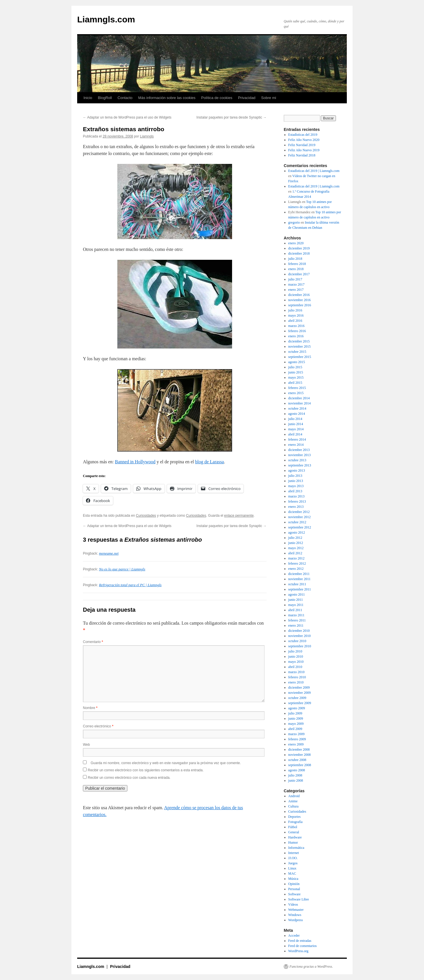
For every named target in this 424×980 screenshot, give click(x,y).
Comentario (93, 642)
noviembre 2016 (299, 300)
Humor (293, 843)
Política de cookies (217, 98)
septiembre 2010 (300, 646)
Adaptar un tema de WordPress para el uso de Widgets (127, 117)
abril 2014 (295, 434)
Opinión (294, 884)
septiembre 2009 (300, 703)
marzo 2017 (296, 284)
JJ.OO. (293, 858)
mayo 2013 (296, 486)
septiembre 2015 (300, 357)
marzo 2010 (296, 672)
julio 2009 (295, 713)
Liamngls (147, 136)
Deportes (294, 817)
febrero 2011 (297, 620)
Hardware (295, 837)
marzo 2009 (296, 734)
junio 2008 (296, 780)
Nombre (90, 708)
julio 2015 (295, 367)
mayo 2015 (296, 377)
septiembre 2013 (300, 465)
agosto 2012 (297, 532)
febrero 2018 (297, 264)
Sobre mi (269, 98)
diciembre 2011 (299, 574)
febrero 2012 (297, 563)
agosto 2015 (297, 362)
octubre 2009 (297, 698)
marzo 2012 (296, 558)
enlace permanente (239, 516)
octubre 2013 (297, 460)
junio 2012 (296, 543)
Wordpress (296, 920)
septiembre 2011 (300, 589)
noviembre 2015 (299, 346)
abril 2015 (295, 383)
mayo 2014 (296, 429)
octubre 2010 (297, 641)
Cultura (293, 806)
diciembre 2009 (299, 687)
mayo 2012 (296, 548)
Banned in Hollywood (135, 462)
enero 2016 (296, 336)
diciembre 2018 (299, 253)
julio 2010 (295, 651)
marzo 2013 (296, 496)
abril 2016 (295, 321)
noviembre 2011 (299, 579)
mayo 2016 (296, 315)
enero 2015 (296, 393)
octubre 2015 (297, 352)
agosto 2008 (297, 770)
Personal (294, 889)
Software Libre (299, 899)
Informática (296, 848)
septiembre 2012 (300, 527)
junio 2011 (296, 600)
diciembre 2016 (299, 295)
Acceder (294, 936)
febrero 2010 (297, 677)
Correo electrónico (98, 726)
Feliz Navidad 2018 (302, 155)
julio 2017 (295, 279)
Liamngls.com (106, 19)
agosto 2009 (297, 708)
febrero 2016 (297, 331)
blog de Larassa (209, 462)
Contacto (125, 98)
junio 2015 (296, 372)
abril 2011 (295, 610)
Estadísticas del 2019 (303, 135)
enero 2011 (296, 625)
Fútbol (293, 827)
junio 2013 (296, 481)
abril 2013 (295, 491)
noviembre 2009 (299, 693)
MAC (292, 874)
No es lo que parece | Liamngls (122, 569)
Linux (292, 868)
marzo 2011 (296, 615)
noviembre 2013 (299, 455)
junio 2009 (296, 718)
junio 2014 (296, 424)
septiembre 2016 (300, 305)
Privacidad (247, 98)
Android (294, 796)
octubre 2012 (297, 522)
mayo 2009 (296, 724)
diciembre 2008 (299, 749)
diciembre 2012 (299, 512)
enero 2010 (296, 682)
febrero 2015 (297, 388)
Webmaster (296, 910)
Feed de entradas (300, 941)
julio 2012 (295, 538)
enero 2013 (296, 507)
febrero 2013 (297, 501)
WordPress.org (298, 951)
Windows (295, 915)
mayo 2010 (296, 662)
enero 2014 (296, 445)
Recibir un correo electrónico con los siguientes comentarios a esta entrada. (146, 770)
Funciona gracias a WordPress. (311, 967)
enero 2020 (296, 243)
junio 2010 (296, 656)
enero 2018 (296, 269)
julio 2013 (295, 476)
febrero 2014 (297, 439)
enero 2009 (296, 744)
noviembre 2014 (299, 403)
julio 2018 (295, 259)
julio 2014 (295, 419)
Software (294, 894)
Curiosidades (146, 516)
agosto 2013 (297, 470)
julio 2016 (295, 310)
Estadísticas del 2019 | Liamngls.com (314, 171)
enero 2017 (296, 290)
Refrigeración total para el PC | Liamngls (130, 585)
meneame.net (109, 553)
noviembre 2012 (299, 517)
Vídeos (293, 905)
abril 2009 (295, 729)
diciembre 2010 (299, 631)
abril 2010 (295, 667)
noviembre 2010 (299, 636)
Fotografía (295, 822)
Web (86, 745)
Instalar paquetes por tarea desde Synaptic (232, 117)
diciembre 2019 (299, 248)
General (294, 832)
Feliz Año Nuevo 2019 (304, 150)
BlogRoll (105, 98)
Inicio (88, 98)
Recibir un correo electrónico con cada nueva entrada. (129, 778)
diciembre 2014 (299, 398)
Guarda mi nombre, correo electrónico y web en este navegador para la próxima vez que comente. (166, 763)
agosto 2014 (297, 414)
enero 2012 (296, 569)
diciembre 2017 (299, 274)
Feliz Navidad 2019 (302, 145)
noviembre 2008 (299, 755)
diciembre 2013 (299, 450)
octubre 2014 (297, 408)
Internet (294, 853)
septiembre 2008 (300, 765)
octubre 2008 (297, 760)
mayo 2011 (296, 605)
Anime (293, 801)
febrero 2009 (297, 739)
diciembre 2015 (299, 341)
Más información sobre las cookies (167, 98)
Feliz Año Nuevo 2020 (304, 140)
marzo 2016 (296, 326)
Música (293, 879)
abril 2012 (295, 553)
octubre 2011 (297, 584)
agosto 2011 (297, 594)
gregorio (294, 222)
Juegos (293, 863)
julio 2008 (295, 775)
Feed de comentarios (303, 946)
